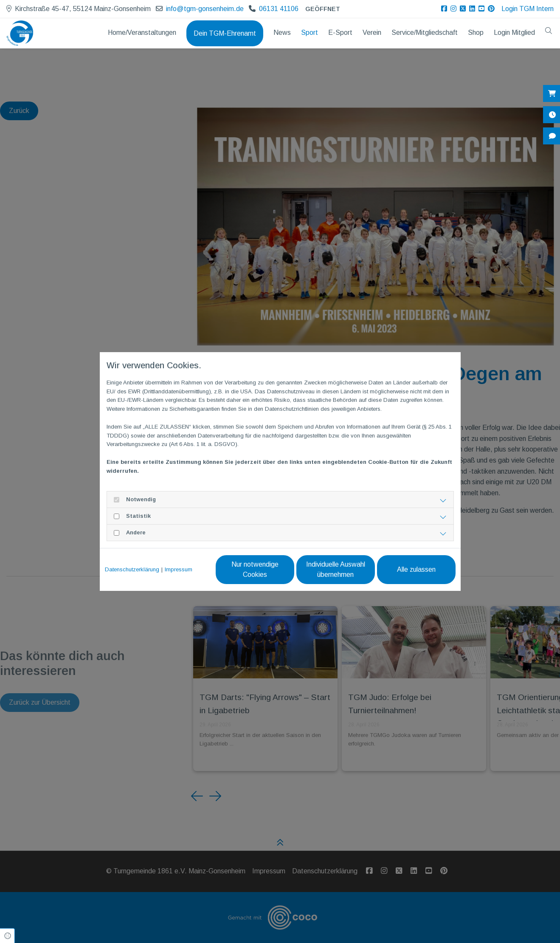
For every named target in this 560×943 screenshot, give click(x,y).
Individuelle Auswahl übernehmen (336, 569)
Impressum (179, 569)
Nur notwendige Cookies (255, 569)
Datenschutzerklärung (132, 569)
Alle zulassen (416, 569)
